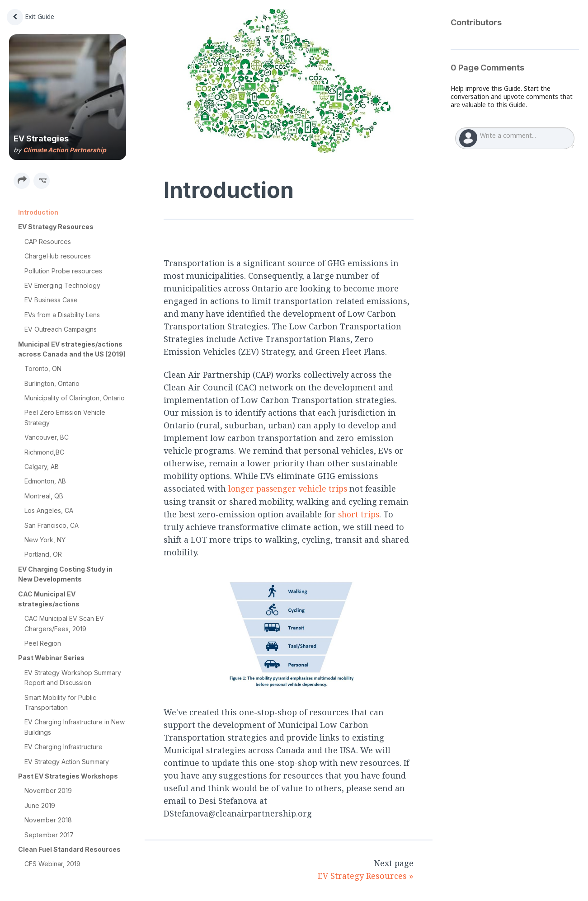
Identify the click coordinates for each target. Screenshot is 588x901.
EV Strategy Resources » (366, 875)
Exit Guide (31, 16)
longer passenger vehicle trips (289, 488)
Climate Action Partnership (65, 150)
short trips (360, 514)
